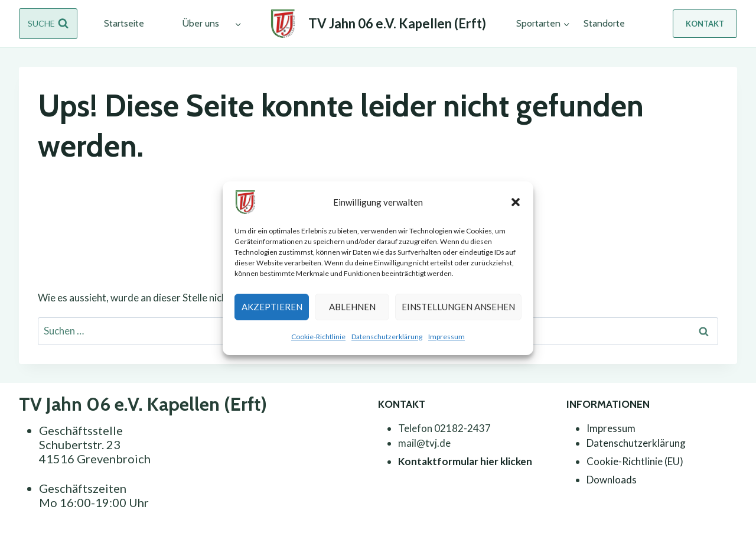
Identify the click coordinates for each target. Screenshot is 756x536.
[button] (516, 202)
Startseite (124, 23)
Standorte (604, 23)
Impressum (447, 337)
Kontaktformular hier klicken (465, 461)
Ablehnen (352, 307)
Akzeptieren (272, 307)
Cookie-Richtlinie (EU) (635, 461)
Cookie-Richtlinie (318, 337)
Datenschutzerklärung (387, 337)
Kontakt (705, 24)
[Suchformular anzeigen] (48, 24)
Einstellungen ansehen (458, 307)
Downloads (612, 480)
